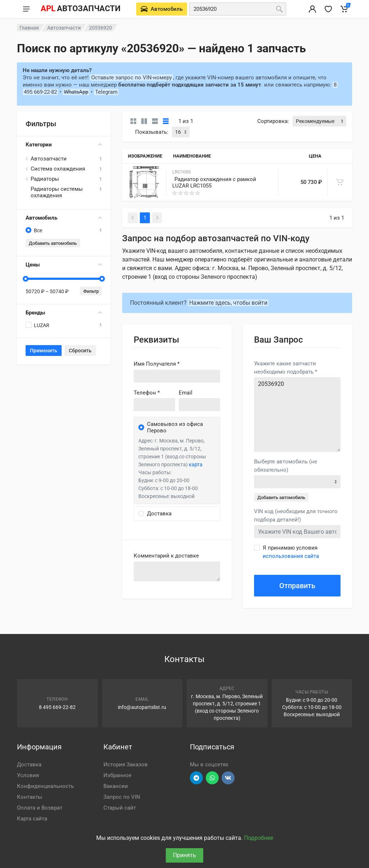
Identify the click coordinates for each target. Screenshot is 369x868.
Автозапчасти (64, 28)
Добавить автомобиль (53, 243)
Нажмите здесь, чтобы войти (228, 303)
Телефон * (147, 393)
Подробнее (259, 838)
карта (196, 464)
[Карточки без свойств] (133, 121)
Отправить (297, 586)
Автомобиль (64, 218)
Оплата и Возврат (40, 808)
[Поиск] (279, 9)
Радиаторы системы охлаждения (57, 192)
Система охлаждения (58, 169)
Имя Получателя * (157, 364)
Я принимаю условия (291, 552)
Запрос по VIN (122, 797)
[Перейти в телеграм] (196, 778)
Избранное (117, 775)
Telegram (106, 92)
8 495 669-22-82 (57, 707)
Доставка (29, 765)
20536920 (297, 415)
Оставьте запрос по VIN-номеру (132, 78)
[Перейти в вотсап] (212, 778)
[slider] (26, 279)
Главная (29, 28)
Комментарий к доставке (166, 556)
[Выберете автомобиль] (162, 9)
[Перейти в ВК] (228, 778)
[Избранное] (328, 9)
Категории (64, 145)
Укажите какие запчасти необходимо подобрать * (286, 368)
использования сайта (291, 556)
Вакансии (116, 786)
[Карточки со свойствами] (144, 121)
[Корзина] (344, 9)
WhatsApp (76, 92)
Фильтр (91, 291)
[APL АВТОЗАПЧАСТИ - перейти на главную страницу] (80, 9)
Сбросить (80, 351)
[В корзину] (340, 182)
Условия (28, 775)
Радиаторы (45, 179)
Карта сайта (32, 819)
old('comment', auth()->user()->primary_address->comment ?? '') (177, 571)
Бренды (64, 313)
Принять (184, 855)
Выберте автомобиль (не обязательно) (286, 466)
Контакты (30, 797)
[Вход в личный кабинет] (312, 9)
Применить (44, 351)
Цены (64, 265)
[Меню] (26, 9)
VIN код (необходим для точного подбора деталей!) (296, 515)
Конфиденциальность (45, 786)
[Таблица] (166, 121)
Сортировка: (273, 121)
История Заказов (126, 765)
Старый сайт (120, 808)
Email (186, 393)
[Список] (155, 121)
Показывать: (152, 132)
